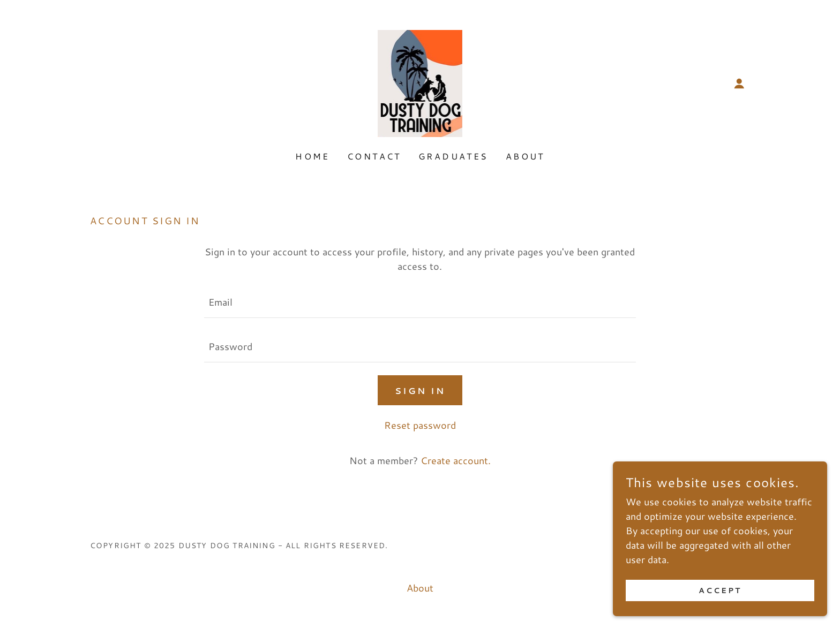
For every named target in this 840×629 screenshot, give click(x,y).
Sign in (420, 391)
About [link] (525, 156)
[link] (420, 82)
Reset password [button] (420, 425)
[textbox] (420, 302)
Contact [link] (374, 156)
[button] (739, 84)
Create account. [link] (456, 460)
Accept (720, 598)
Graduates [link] (453, 156)
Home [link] (313, 156)
